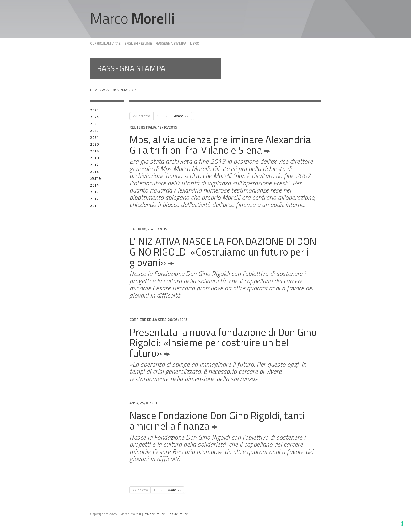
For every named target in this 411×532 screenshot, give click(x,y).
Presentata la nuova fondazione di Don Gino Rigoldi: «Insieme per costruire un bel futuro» (223, 342)
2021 (94, 137)
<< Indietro (142, 116)
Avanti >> (181, 116)
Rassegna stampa (171, 43)
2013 (94, 192)
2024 (94, 117)
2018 (94, 158)
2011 (94, 206)
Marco (133, 18)
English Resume (138, 43)
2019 (94, 151)
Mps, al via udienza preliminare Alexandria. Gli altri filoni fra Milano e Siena (221, 145)
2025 (94, 110)
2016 (94, 171)
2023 (94, 124)
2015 (96, 178)
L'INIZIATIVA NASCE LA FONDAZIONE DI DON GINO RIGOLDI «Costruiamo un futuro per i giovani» (223, 252)
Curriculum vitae (105, 43)
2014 (94, 185)
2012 (94, 199)
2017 (94, 165)
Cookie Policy (178, 514)
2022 (94, 131)
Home (95, 90)
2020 (94, 144)
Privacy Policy (154, 514)
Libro (195, 43)
